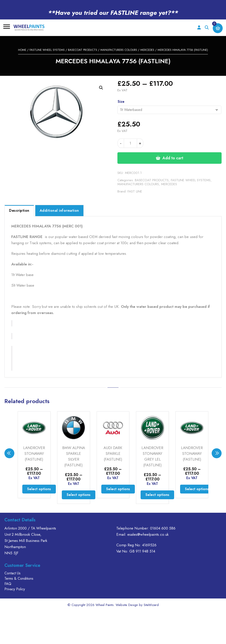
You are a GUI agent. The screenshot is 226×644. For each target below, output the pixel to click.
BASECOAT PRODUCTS (83, 50)
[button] (101, 88)
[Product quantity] (130, 143)
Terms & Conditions (19, 578)
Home (22, 50)
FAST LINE (135, 191)
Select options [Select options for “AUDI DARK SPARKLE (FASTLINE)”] (118, 489)
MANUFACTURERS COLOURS (119, 50)
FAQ (8, 584)
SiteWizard (151, 605)
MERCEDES (147, 50)
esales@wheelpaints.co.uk (148, 534)
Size (121, 102)
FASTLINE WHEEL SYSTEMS (47, 50)
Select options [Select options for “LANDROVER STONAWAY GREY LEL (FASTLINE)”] (157, 495)
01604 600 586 (163, 528)
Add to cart (173, 158)
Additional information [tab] (59, 211)
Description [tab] (19, 211)
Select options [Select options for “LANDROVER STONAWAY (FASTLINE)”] (39, 489)
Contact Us (12, 573)
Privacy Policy (15, 589)
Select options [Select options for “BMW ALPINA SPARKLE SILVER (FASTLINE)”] (79, 495)
